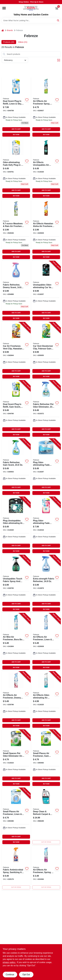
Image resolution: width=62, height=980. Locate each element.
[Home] (3, 30)
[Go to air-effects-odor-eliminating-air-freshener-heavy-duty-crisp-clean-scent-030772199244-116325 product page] (46, 700)
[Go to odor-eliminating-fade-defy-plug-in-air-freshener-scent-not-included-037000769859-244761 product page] (16, 169)
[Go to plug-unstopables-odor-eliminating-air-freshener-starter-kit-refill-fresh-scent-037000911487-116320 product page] (16, 525)
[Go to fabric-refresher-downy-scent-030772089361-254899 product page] (16, 291)
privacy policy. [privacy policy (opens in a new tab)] (9, 962)
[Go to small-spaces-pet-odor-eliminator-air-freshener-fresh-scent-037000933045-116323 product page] (16, 758)
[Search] (58, 20)
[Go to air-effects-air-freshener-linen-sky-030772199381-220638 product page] (46, 642)
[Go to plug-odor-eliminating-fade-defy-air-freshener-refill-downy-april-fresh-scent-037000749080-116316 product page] (46, 525)
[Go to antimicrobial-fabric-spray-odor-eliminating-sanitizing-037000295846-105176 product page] (16, 868)
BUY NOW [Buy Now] (16, 135)
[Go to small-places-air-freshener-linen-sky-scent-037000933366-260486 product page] (16, 816)
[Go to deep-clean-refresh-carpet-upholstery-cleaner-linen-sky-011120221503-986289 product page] (46, 816)
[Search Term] (31, 20)
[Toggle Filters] (59, 60)
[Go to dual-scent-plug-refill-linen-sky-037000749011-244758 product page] (16, 107)
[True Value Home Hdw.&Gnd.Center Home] (31, 9)
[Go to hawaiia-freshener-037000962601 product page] (46, 230)
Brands (10, 30)
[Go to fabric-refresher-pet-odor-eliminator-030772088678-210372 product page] (46, 409)
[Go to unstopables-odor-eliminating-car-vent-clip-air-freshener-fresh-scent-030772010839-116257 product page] (46, 291)
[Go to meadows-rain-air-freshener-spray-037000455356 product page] (16, 230)
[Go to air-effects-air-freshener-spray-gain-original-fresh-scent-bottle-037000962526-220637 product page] (46, 107)
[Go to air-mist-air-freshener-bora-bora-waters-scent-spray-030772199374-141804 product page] (16, 642)
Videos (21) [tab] (23, 42)
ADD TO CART (16, 129)
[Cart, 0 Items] (57, 8)
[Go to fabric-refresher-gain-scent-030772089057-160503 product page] (16, 467)
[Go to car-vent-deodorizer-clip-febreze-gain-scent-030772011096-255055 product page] (46, 351)
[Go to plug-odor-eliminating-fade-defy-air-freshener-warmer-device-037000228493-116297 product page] (46, 467)
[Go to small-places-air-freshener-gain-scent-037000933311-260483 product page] (46, 758)
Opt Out (26, 975)
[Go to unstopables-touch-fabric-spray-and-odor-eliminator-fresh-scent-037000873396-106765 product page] (16, 584)
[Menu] (4, 8)
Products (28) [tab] (9, 42)
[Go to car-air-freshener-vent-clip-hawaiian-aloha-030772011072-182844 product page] (16, 351)
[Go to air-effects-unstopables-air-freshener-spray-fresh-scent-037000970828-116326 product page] (46, 169)
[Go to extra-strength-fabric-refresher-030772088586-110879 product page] (46, 584)
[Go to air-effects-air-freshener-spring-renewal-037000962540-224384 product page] (46, 868)
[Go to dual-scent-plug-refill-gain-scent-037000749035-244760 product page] (16, 409)
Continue (10, 975)
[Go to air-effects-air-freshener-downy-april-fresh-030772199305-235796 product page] (16, 700)
